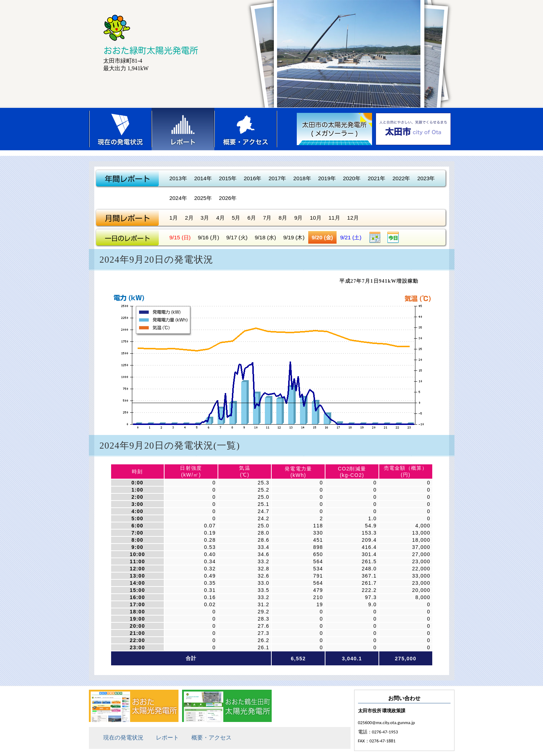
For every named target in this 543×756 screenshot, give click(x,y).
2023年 (426, 178)
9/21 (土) (351, 237)
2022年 (401, 178)
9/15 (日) (180, 237)
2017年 (277, 178)
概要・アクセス (246, 129)
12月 (353, 218)
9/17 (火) (237, 237)
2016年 (253, 178)
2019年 (327, 178)
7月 (267, 218)
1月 (174, 218)
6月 (252, 218)
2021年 (377, 178)
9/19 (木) (294, 237)
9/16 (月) (208, 237)
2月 (189, 218)
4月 (220, 218)
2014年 (203, 178)
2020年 (352, 178)
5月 (236, 218)
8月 (283, 218)
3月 (205, 218)
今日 (393, 237)
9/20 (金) (322, 237)
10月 (315, 218)
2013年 (178, 178)
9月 (299, 218)
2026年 (228, 198)
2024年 (178, 198)
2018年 (302, 178)
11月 (334, 218)
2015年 (228, 178)
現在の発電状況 (120, 129)
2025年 (203, 198)
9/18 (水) (265, 237)
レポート (183, 129)
